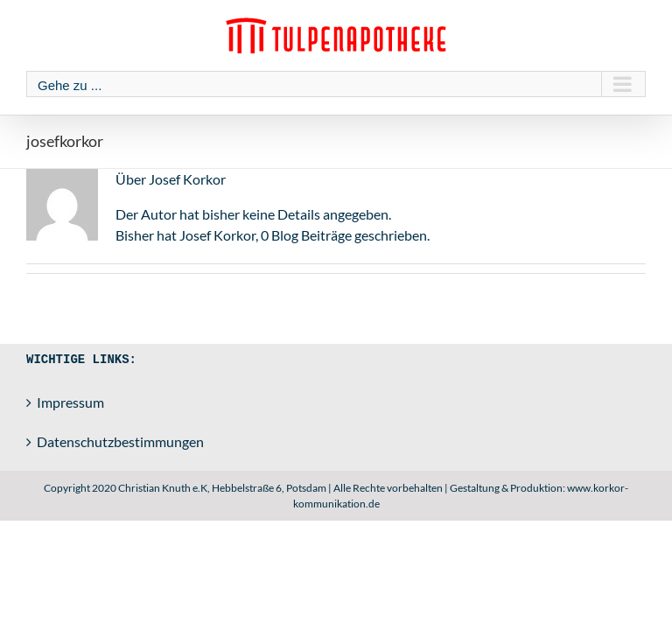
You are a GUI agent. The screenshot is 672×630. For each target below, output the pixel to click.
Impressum (70, 402)
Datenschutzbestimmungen (120, 441)
